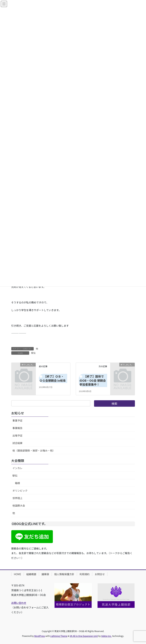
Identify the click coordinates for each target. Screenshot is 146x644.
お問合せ (100, 574)
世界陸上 (18, 498)
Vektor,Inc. (106, 636)
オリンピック (20, 491)
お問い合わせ (19, 603)
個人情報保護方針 (64, 574)
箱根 (18, 483)
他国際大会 (19, 506)
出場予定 (18, 435)
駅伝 (33, 353)
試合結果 (18, 443)
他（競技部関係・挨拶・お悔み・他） (34, 450)
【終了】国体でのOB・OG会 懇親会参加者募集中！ (93, 380)
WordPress (40, 636)
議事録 (45, 574)
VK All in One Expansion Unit (84, 636)
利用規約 (85, 574)
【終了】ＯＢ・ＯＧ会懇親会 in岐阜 (53, 378)
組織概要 (31, 574)
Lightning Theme (59, 636)
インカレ (18, 468)
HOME (18, 574)
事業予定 (18, 420)
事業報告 (18, 428)
